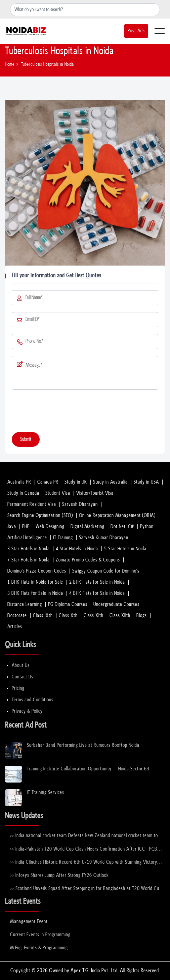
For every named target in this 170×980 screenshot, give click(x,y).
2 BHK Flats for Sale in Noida (97, 582)
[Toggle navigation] (160, 31)
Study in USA (146, 482)
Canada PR (48, 482)
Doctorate (17, 616)
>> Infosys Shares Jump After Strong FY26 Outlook (59, 875)
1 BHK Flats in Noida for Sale (35, 582)
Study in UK (76, 482)
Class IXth (43, 616)
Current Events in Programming (40, 935)
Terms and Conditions (33, 700)
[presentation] (63, 412)
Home (10, 65)
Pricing (18, 688)
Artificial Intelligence (27, 538)
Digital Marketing (88, 527)
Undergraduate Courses (116, 604)
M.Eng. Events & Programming (39, 948)
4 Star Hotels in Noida (77, 549)
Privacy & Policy (27, 711)
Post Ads (136, 31)
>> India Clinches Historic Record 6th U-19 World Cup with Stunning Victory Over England (84, 863)
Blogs (142, 616)
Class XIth (94, 616)
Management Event (29, 922)
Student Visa (58, 493)
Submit (26, 439)
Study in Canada (23, 493)
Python (147, 527)
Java (12, 527)
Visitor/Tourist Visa (95, 493)
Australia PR (19, 482)
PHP (26, 527)
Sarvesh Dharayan (80, 504)
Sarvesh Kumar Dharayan (104, 538)
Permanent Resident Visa (32, 504)
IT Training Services (46, 792)
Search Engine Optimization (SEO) (40, 515)
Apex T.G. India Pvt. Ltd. (95, 971)
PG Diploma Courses (68, 604)
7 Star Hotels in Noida (29, 560)
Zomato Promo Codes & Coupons (88, 560)
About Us (21, 665)
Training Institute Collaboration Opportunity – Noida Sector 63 (88, 769)
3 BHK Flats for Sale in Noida (35, 593)
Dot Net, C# (122, 527)
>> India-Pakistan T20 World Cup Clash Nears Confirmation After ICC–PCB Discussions (84, 849)
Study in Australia (110, 482)
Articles (15, 627)
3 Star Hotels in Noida (29, 549)
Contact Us (23, 677)
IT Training (63, 538)
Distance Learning (25, 604)
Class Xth (68, 616)
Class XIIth (120, 616)
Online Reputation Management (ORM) (117, 515)
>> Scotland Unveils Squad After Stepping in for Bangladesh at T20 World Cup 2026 (86, 889)
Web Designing (50, 527)
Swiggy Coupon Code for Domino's (106, 571)
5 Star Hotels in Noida (125, 549)
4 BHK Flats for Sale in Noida (97, 593)
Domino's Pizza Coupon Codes (37, 571)
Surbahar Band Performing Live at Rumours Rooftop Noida (83, 745)
